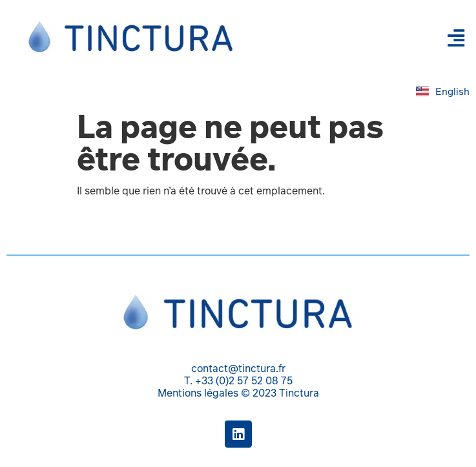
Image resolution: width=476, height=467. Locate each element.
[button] (456, 38)
